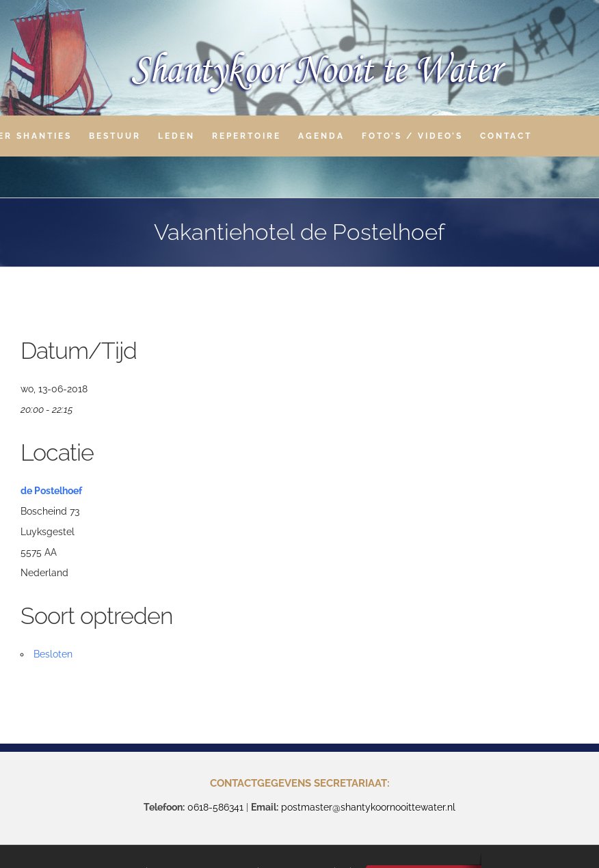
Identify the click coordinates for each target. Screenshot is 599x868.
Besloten (53, 654)
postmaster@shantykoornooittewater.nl (368, 807)
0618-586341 (215, 807)
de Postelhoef (51, 491)
